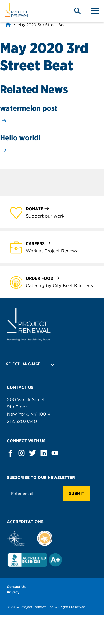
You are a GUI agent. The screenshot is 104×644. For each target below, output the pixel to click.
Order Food (43, 278)
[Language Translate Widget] (28, 364)
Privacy (13, 592)
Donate (38, 209)
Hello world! (20, 138)
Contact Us (16, 587)
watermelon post (29, 108)
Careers (38, 243)
